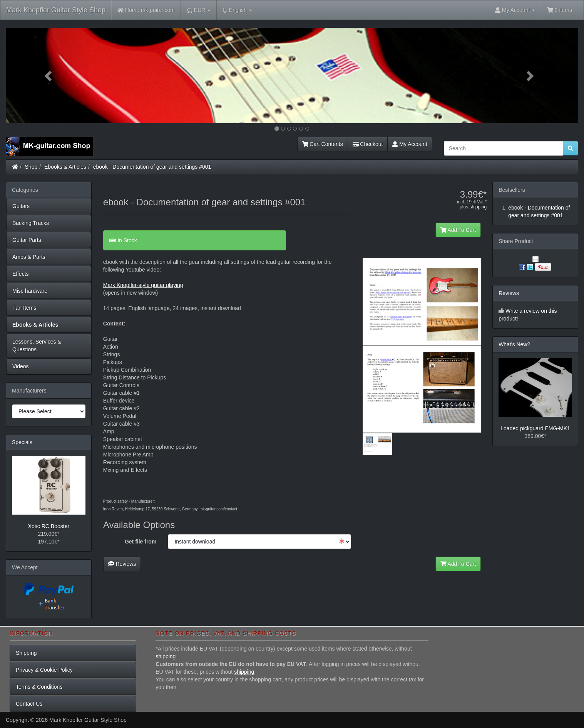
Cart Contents (323, 144)
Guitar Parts (27, 240)
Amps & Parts (29, 257)
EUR (199, 10)
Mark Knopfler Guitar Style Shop (56, 10)
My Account (410, 144)
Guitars (21, 206)
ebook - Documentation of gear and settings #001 (152, 167)
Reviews (122, 564)
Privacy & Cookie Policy (44, 670)
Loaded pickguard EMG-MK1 (535, 428)
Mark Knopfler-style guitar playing (143, 285)
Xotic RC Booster (49, 526)
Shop (31, 167)
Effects (21, 274)
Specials (22, 442)
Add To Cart (458, 230)
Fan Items (24, 308)
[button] (49, 75)
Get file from (141, 542)
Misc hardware (30, 291)
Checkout (368, 144)
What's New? (514, 344)
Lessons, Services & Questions (37, 346)
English (237, 10)
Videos (21, 366)
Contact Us (29, 704)
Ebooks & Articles (65, 167)
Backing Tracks (31, 223)
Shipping (26, 653)
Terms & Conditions (39, 687)
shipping (478, 207)
